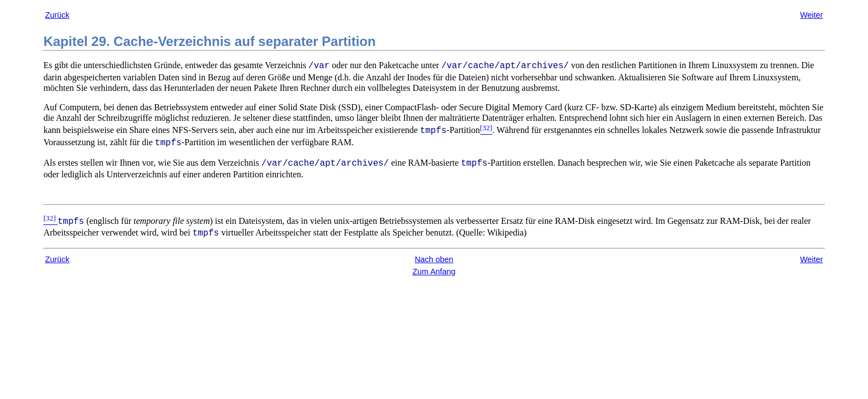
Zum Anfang (434, 272)
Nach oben (434, 259)
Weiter (811, 15)
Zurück (57, 15)
